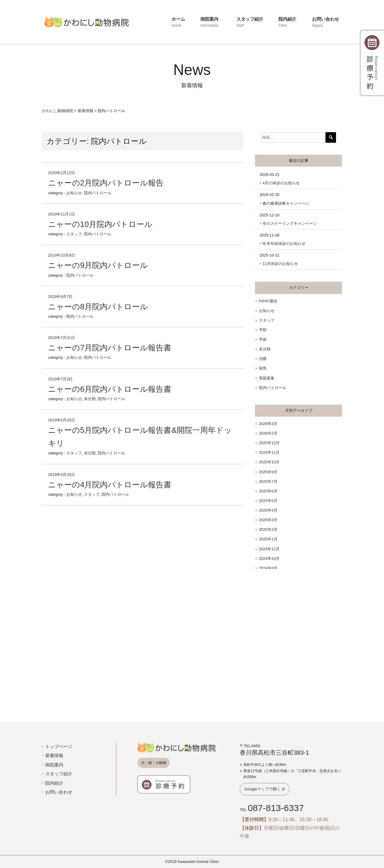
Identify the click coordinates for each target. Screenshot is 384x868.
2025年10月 (269, 462)
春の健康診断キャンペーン (286, 203)
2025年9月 (268, 472)
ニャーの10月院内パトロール (100, 224)
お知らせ (74, 193)
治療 (263, 359)
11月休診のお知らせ (280, 264)
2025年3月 (268, 520)
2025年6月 (268, 491)
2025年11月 (269, 452)
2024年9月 (268, 568)
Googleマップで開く (262, 789)
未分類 (90, 399)
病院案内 (54, 765)
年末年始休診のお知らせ (284, 244)
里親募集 (267, 378)
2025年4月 (268, 510)
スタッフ (74, 234)
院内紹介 (54, 783)
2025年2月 (268, 529)
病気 (263, 368)
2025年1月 (268, 539)
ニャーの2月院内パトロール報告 (106, 183)
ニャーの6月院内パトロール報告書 (110, 389)
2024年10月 (269, 559)
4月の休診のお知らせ (281, 183)
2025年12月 (269, 443)
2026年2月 (268, 433)
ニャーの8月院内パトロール (98, 307)
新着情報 (54, 755)
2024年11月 (269, 549)
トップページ (59, 746)
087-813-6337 (276, 808)
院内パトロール (98, 193)
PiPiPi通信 (268, 301)
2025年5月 (268, 501)
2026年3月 (268, 424)
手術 (263, 339)
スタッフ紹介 (59, 774)
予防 (263, 330)
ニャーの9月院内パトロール (98, 265)
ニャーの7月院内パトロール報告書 (110, 348)
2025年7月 (268, 482)
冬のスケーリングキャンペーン (290, 223)
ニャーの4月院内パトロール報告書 (110, 485)
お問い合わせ (59, 792)
